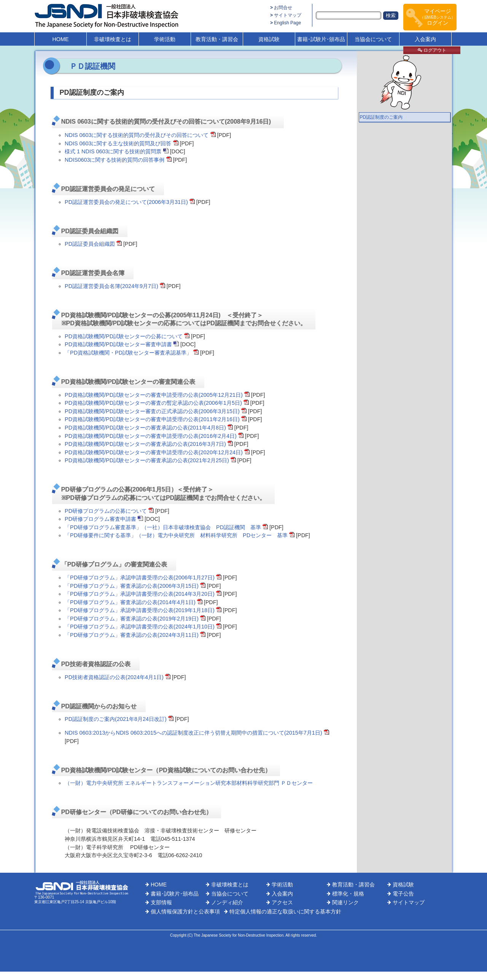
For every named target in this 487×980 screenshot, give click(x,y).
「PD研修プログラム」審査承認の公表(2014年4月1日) (130, 602)
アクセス (282, 902)
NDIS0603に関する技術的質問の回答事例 (115, 160)
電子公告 (403, 894)
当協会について (373, 39)
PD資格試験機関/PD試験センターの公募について (124, 336)
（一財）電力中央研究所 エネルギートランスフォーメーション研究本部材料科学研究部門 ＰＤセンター (189, 783)
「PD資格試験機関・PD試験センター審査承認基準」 (128, 353)
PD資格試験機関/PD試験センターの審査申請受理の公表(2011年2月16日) (152, 419)
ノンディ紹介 (227, 902)
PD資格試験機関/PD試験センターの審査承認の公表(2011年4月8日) (145, 428)
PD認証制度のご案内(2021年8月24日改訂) (116, 719)
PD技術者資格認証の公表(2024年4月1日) (114, 677)
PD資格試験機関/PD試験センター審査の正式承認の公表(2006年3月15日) (152, 411)
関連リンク (345, 902)
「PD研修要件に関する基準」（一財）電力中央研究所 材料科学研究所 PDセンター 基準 (176, 535)
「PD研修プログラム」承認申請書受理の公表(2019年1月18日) (140, 610)
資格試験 (269, 39)
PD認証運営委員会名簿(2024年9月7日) (111, 286)
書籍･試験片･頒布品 (321, 39)
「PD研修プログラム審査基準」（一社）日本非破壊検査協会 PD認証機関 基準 (163, 527)
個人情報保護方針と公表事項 (185, 912)
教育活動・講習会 (217, 39)
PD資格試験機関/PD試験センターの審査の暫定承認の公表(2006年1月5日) (153, 403)
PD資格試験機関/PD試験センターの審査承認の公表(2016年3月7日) (145, 444)
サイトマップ (288, 15)
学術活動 (165, 39)
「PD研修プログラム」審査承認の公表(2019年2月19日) (132, 619)
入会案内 (425, 39)
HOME (60, 39)
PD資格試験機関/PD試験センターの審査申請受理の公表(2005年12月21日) (154, 395)
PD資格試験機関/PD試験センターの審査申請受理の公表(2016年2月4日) (151, 436)
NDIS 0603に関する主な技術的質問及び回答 (118, 143)
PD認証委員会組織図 (90, 244)
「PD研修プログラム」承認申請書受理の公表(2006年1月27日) (140, 577)
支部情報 (161, 902)
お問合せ (283, 8)
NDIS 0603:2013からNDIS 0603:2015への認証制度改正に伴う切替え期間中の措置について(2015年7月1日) (193, 733)
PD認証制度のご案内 (381, 117)
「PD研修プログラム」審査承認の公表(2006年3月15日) (132, 586)
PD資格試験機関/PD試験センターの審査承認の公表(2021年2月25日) (147, 460)
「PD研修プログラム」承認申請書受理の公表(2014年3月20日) (140, 594)
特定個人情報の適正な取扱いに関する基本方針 (285, 912)
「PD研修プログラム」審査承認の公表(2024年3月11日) (132, 635)
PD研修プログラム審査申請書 (100, 519)
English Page (287, 23)
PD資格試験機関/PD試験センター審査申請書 (118, 344)
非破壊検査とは (113, 39)
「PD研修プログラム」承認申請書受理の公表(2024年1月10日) (140, 627)
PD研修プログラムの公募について (106, 511)
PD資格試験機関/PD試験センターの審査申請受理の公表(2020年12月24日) (154, 452)
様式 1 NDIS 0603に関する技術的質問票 (113, 151)
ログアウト (432, 50)
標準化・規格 (348, 894)
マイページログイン (438, 17)
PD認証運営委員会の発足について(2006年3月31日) (126, 202)
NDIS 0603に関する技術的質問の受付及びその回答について (137, 135)
